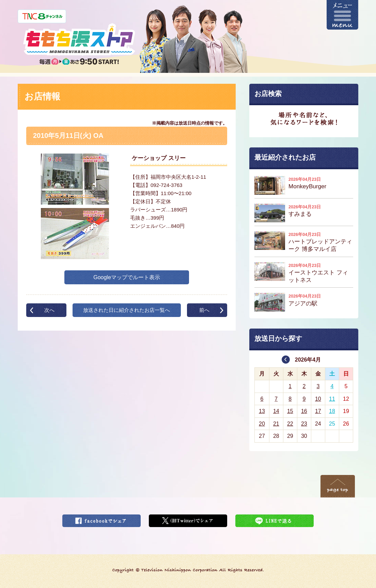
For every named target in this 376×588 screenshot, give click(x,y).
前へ (204, 310)
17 (318, 411)
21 (276, 424)
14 (276, 411)
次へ (49, 310)
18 (332, 411)
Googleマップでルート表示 (127, 277)
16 (304, 411)
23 (304, 424)
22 (290, 424)
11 (332, 399)
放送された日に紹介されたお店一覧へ (127, 310)
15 (290, 411)
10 (318, 399)
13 (262, 411)
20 (262, 424)
